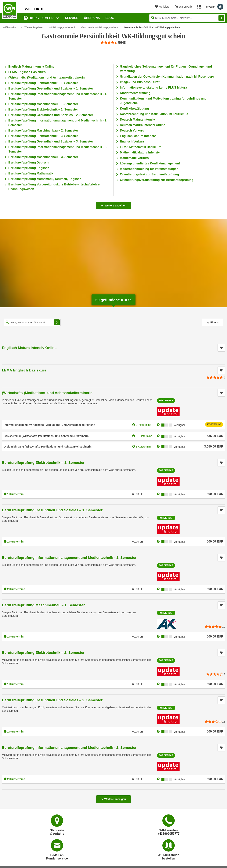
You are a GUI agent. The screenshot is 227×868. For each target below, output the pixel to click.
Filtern (213, 322)
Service (72, 18)
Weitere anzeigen (113, 204)
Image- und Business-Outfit (140, 82)
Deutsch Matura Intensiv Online (143, 125)
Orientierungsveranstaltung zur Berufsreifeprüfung (157, 180)
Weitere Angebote (33, 27)
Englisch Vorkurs (132, 141)
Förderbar (166, 401)
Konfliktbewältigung (134, 109)
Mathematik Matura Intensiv (140, 152)
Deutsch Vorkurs (132, 130)
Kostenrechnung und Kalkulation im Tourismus (154, 114)
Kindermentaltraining (135, 93)
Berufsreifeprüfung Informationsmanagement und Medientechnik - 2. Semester (69, 748)
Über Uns (92, 18)
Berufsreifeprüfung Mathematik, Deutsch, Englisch (45, 179)
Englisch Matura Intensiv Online (31, 67)
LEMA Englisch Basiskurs (27, 72)
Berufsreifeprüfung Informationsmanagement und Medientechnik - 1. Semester (69, 558)
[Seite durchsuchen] (187, 18)
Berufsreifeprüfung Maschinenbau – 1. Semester (43, 104)
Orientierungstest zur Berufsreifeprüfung (149, 174)
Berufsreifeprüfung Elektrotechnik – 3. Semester (43, 136)
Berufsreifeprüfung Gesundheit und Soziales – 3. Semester (51, 141)
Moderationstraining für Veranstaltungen (149, 169)
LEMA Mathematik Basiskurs (141, 147)
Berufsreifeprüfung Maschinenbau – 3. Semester (43, 157)
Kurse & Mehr (39, 18)
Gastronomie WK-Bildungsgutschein (100, 27)
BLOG (110, 18)
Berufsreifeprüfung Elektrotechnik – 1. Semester (43, 83)
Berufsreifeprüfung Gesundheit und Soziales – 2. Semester (51, 115)
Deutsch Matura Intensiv (137, 119)
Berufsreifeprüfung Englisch (29, 168)
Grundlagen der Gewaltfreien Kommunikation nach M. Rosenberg (167, 77)
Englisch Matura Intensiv (138, 136)
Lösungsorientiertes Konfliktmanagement (150, 163)
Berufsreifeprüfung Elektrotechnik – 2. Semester (43, 109)
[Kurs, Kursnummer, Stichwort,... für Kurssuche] (32, 322)
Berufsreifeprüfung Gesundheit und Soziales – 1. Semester (51, 88)
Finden (221, 18)
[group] (113, 43)
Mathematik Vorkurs (134, 158)
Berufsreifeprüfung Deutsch (28, 162)
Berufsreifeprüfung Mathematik (31, 173)
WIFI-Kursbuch (11, 27)
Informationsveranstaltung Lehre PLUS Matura (153, 88)
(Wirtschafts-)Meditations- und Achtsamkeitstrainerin (47, 77)
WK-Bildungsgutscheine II (62, 27)
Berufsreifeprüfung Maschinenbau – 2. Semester (43, 130)
